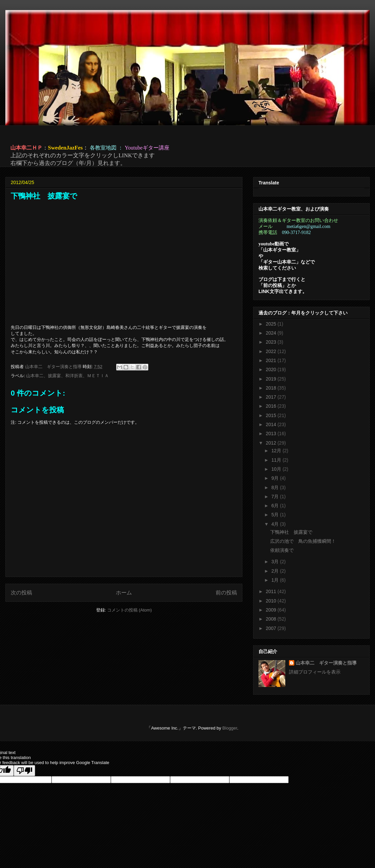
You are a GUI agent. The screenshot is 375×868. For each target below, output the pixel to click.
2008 (272, 619)
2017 (272, 397)
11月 (277, 460)
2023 (272, 342)
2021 (272, 360)
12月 (277, 451)
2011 (272, 591)
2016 (272, 406)
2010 (272, 601)
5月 (276, 515)
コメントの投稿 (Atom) (130, 610)
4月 (276, 524)
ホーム (124, 593)
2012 (272, 443)
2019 (272, 379)
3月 (276, 562)
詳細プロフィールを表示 (315, 672)
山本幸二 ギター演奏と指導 (326, 663)
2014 (272, 424)
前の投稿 (226, 593)
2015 (272, 415)
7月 (276, 497)
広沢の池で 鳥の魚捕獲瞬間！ (303, 541)
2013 (272, 433)
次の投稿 (21, 593)
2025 (272, 324)
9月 (276, 478)
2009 (272, 610)
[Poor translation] (24, 771)
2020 (272, 369)
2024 (272, 333)
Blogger (230, 728)
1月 (276, 580)
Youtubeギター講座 (147, 148)
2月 (276, 571)
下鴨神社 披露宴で (291, 532)
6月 (276, 506)
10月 (277, 469)
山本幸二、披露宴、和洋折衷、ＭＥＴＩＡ (67, 376)
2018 (272, 388)
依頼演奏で (282, 550)
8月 (276, 487)
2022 (272, 351)
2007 (272, 628)
